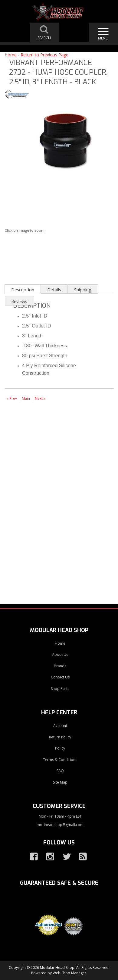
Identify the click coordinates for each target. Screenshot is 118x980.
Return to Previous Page (44, 55)
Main (26, 398)
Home (11, 55)
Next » (40, 398)
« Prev (12, 398)
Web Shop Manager (69, 973)
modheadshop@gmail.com (60, 825)
